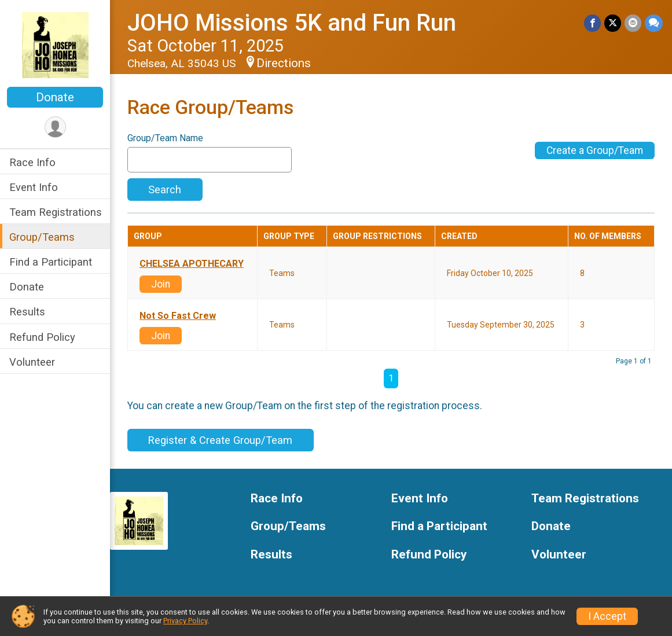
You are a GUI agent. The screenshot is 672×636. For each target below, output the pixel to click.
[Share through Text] (654, 23)
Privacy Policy (185, 621)
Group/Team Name (165, 138)
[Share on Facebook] (592, 23)
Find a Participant (51, 262)
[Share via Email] (633, 23)
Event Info (34, 187)
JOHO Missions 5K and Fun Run (292, 23)
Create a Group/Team (595, 150)
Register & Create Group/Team (220, 440)
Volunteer (32, 362)
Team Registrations (56, 212)
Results (27, 312)
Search (165, 190)
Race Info (32, 162)
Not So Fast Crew (178, 316)
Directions (284, 63)
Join (161, 284)
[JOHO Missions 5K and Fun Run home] (55, 45)
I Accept (607, 616)
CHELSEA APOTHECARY (192, 264)
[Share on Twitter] (613, 23)
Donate (55, 97)
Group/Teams (42, 237)
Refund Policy (42, 337)
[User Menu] (55, 127)
